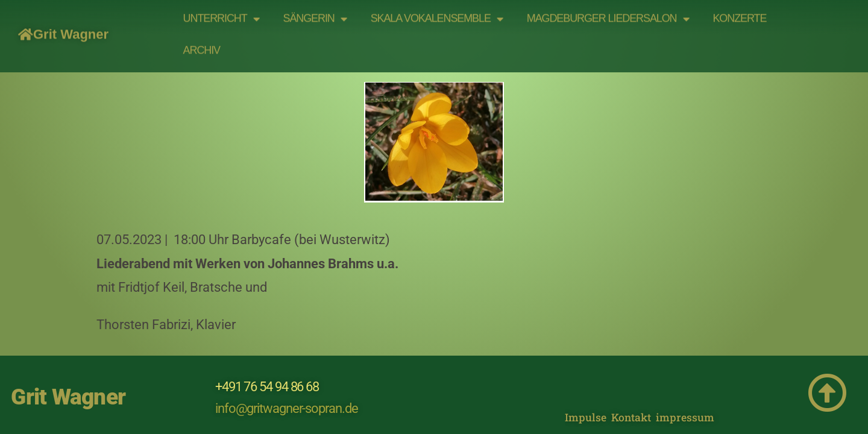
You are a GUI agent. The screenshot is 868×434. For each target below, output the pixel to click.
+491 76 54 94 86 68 (267, 355)
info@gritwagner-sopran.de (287, 376)
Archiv (202, 43)
